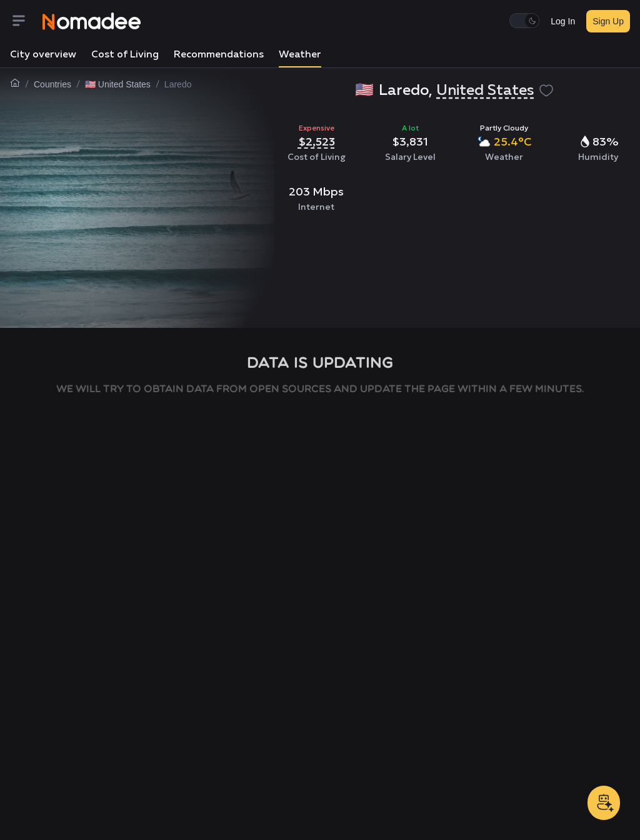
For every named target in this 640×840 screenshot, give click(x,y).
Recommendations (219, 55)
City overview (43, 55)
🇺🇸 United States (118, 84)
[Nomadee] (92, 21)
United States (485, 91)
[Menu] (26, 22)
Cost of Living (125, 55)
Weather (300, 55)
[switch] (524, 21)
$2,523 (317, 141)
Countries (52, 84)
